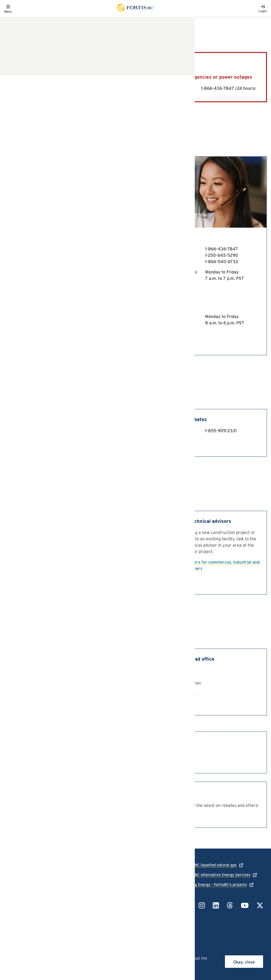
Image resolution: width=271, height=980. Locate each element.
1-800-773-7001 (134, 762)
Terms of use (58, 896)
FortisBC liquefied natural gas (211, 865)
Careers (11, 896)
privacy (125, 964)
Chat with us (47, 339)
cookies (47, 958)
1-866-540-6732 (222, 262)
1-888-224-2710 (85, 249)
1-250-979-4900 (86, 255)
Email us (37, 289)
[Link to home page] (135, 8)
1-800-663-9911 (88, 88)
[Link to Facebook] (188, 905)
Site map (55, 904)
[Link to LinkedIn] (216, 905)
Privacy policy (59, 889)
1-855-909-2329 (86, 431)
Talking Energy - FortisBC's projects (216, 885)
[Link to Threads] (230, 905)
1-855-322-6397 (151, 903)
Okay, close (244, 962)
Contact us (39, 443)
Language (12, 889)
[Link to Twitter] (260, 905)
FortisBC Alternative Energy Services (218, 875)
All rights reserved (43, 921)
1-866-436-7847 (218, 88)
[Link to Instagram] (202, 905)
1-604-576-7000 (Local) (142, 755)
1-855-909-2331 (221, 431)
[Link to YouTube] (245, 905)
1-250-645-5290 (222, 255)
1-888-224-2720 (86, 262)
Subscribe (22, 816)
